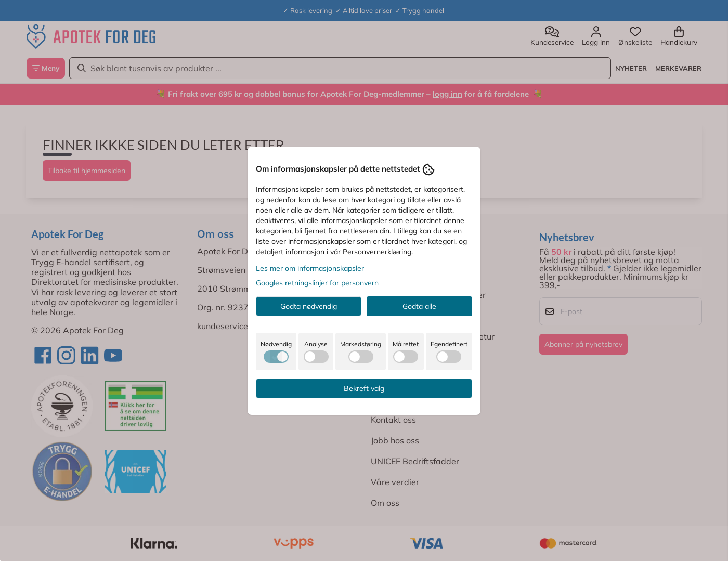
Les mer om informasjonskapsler (310, 268)
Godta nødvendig (309, 306)
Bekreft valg (364, 388)
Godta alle (419, 306)
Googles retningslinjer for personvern (317, 283)
